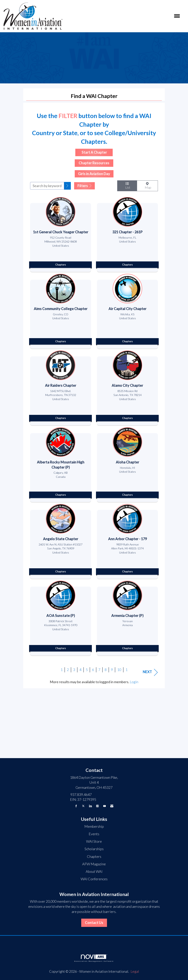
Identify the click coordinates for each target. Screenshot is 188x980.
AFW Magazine (94, 864)
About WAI (94, 871)
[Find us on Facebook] (76, 806)
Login (134, 682)
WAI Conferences (94, 879)
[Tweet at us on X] (83, 806)
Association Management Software (94, 958)
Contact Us (94, 923)
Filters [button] (84, 186)
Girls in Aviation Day (94, 174)
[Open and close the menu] (123, 16)
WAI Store (94, 841)
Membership (94, 826)
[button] (67, 186)
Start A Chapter (94, 152)
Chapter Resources (94, 163)
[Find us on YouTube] (105, 806)
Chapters (94, 856)
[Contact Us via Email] (112, 806)
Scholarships (94, 849)
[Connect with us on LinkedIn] (90, 806)
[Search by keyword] (47, 186)
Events (94, 834)
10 (119, 670)
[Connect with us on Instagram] (97, 806)
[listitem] (61, 233)
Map (147, 186)
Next (150, 672)
